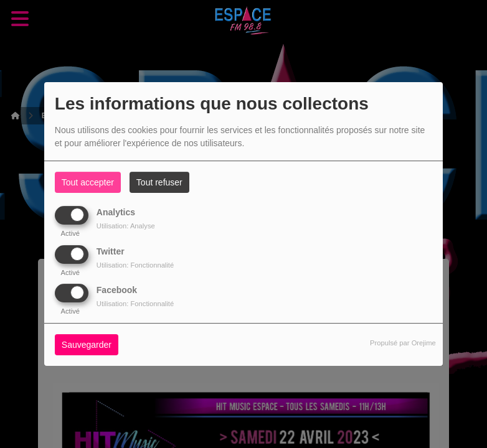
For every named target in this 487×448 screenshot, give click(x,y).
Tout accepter (88, 182)
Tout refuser (159, 182)
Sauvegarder (87, 345)
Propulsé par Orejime (403, 343)
